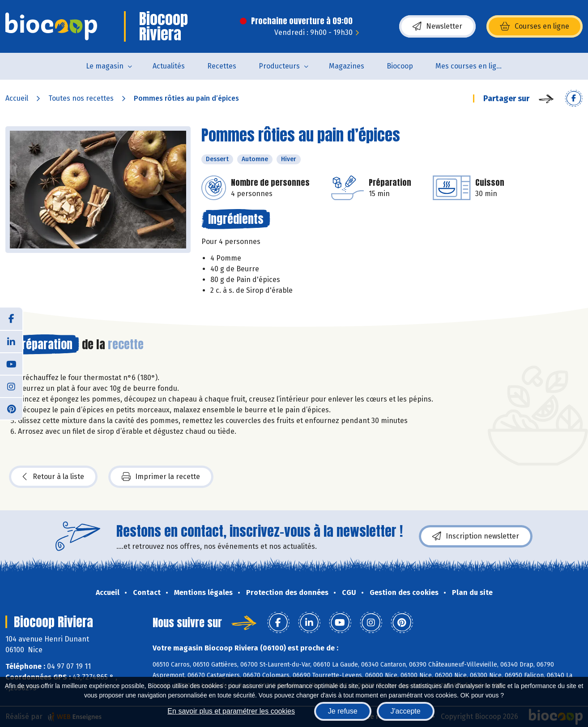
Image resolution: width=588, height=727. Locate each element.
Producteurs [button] (279, 66)
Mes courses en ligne (470, 66)
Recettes (222, 66)
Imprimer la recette (161, 477)
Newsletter (437, 26)
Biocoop (400, 66)
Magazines (347, 66)
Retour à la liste (53, 477)
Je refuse (343, 711)
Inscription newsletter (476, 536)
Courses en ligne (535, 26)
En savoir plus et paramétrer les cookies (231, 711)
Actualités (169, 66)
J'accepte (406, 711)
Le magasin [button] (105, 66)
